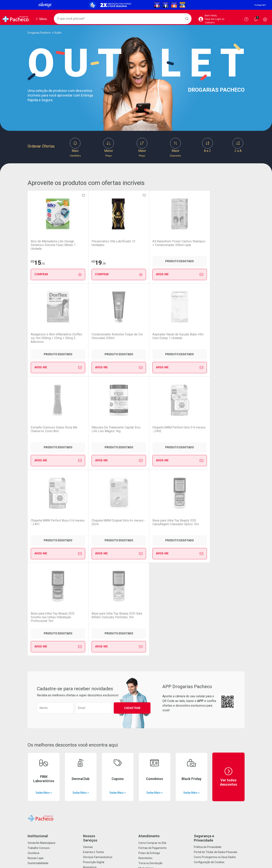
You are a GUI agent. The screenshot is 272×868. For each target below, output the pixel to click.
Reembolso (145, 672)
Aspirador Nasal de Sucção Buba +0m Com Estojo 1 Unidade (49, 338)
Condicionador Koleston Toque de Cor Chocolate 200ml (220, 245)
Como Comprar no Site (152, 657)
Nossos (108, 652)
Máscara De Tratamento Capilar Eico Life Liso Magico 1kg (133, 338)
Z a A (238, 145)
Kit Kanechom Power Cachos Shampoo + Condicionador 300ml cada (135, 245)
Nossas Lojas (36, 672)
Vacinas (88, 661)
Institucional (38, 650)
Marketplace (146, 682)
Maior (142, 148)
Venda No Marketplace (42, 657)
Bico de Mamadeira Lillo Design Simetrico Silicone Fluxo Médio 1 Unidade (48, 245)
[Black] (136, 5)
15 (38, 263)
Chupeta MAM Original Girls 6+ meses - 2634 (46, 429)
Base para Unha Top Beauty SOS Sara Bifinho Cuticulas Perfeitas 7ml (179, 431)
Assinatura (90, 681)
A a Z (208, 145)
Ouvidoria (33, 667)
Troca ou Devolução (150, 677)
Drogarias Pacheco (39, 33)
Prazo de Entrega (149, 667)
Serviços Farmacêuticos (98, 671)
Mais (75, 148)
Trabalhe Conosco (39, 662)
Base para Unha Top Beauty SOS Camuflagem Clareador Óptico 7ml (93, 431)
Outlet (58, 33)
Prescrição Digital (94, 676)
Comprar (49, 274)
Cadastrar (132, 522)
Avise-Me (136, 274)
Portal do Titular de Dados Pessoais (216, 666)
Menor (109, 148)
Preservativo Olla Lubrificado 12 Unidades (91, 243)
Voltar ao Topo (136, 818)
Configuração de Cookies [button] (209, 676)
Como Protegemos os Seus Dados (215, 671)
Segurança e (219, 652)
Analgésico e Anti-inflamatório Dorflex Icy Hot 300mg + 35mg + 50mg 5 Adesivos (176, 245)
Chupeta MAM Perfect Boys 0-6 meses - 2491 (220, 336)
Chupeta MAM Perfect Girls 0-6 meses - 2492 (176, 336)
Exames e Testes (94, 666)
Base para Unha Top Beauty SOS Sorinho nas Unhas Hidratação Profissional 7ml (136, 431)
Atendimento (149, 650)
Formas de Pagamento (153, 662)
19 (81, 263)
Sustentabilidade (38, 677)
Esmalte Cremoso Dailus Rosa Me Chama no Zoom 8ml (92, 338)
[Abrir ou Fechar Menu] (41, 19)
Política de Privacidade (208, 661)
